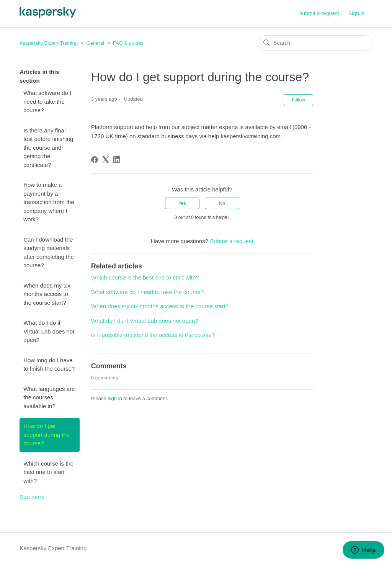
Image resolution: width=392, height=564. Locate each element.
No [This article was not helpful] (222, 203)
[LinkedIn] (117, 160)
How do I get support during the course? (47, 435)
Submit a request (319, 13)
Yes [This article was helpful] (182, 203)
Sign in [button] (357, 13)
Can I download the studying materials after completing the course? (49, 253)
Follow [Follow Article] (298, 100)
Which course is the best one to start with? (48, 472)
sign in (115, 398)
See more (32, 497)
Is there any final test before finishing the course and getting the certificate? (48, 148)
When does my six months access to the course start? (47, 294)
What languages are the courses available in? (49, 397)
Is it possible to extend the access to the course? (153, 335)
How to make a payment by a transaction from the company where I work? (49, 202)
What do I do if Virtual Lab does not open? (49, 331)
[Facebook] (95, 160)
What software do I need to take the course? (47, 101)
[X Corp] (106, 160)
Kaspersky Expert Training (49, 43)
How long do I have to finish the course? (49, 365)
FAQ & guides (128, 43)
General (95, 43)
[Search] (315, 43)
